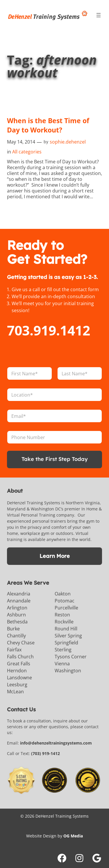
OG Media (73, 836)
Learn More (55, 556)
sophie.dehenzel (68, 142)
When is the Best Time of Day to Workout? (48, 125)
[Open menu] (99, 15)
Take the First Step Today (55, 459)
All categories (27, 152)
